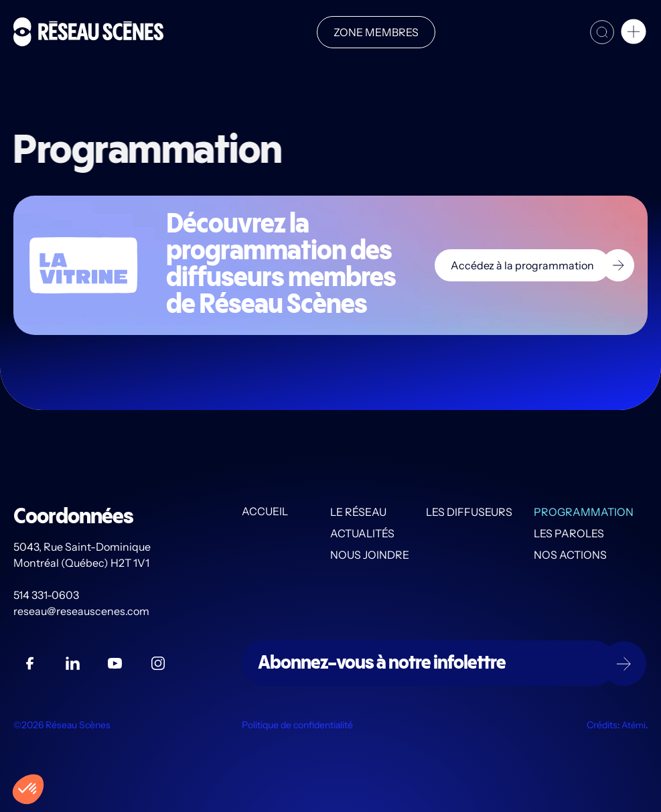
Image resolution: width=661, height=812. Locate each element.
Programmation (584, 512)
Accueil (265, 512)
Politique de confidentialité (297, 725)
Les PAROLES (569, 533)
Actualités (362, 533)
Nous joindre (370, 555)
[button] (634, 33)
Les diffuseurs (469, 512)
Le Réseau (358, 512)
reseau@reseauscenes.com (82, 611)
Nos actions (570, 555)
